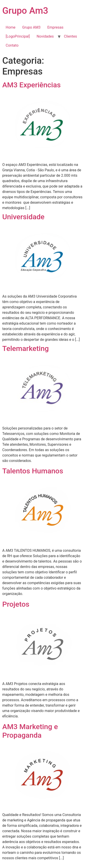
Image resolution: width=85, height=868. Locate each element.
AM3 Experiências (32, 85)
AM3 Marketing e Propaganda (30, 731)
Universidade (23, 217)
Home (11, 27)
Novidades (45, 36)
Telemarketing (25, 348)
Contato (12, 45)
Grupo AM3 (31, 27)
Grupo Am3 (25, 11)
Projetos (16, 604)
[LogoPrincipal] (18, 36)
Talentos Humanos (33, 471)
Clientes (70, 36)
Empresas (55, 27)
